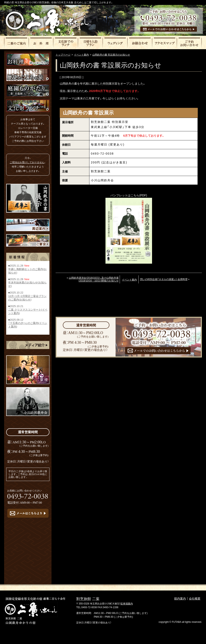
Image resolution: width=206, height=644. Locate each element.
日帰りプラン (91, 43)
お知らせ (25, 300)
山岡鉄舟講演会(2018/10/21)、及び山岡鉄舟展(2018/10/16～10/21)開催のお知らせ (94, 279)
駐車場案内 (127, 604)
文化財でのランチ (66, 43)
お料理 (41, 43)
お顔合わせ (140, 43)
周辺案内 (28, 225)
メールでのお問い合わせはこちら (169, 29)
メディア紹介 (28, 345)
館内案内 (180, 599)
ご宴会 (28, 240)
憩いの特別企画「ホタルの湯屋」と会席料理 (164, 279)
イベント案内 (129, 280)
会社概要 (195, 599)
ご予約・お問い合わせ (190, 43)
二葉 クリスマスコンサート (25, 310)
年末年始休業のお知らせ (23, 283)
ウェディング (115, 43)
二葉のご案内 (16, 43)
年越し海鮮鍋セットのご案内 (26, 269)
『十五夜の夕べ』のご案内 (23, 323)
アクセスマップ (165, 43)
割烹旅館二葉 (47, 21)
